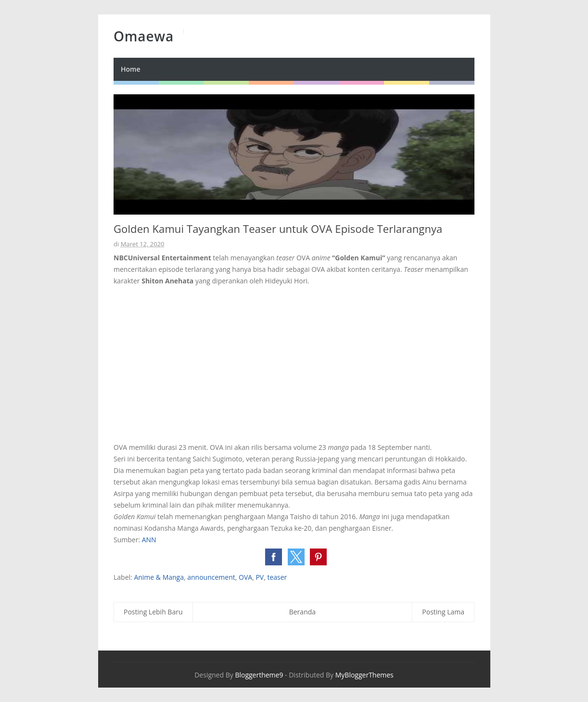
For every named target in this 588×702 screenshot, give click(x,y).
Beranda (302, 612)
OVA (245, 577)
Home (131, 69)
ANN (149, 540)
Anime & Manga (159, 577)
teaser (277, 577)
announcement (211, 577)
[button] (274, 557)
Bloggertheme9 (259, 675)
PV (260, 577)
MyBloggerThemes (364, 675)
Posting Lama (443, 612)
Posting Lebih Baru (153, 612)
